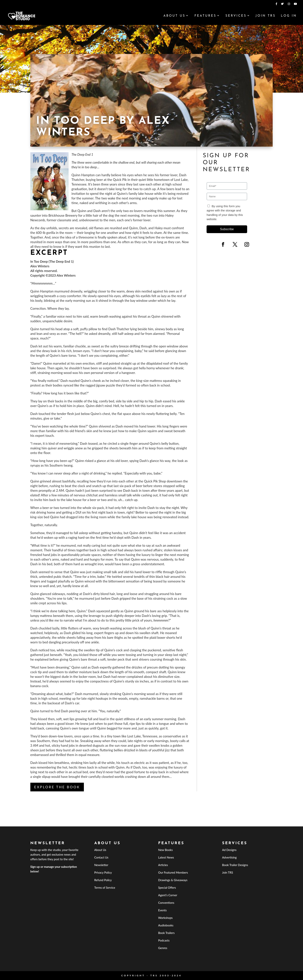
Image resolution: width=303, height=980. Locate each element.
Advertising (229, 857)
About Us (174, 16)
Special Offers (167, 888)
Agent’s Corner (168, 895)
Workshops (165, 918)
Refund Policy (103, 880)
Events (162, 910)
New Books (165, 850)
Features (205, 16)
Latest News (166, 857)
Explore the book (57, 787)
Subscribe (227, 229)
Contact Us (101, 857)
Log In (289, 16)
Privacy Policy (103, 872)
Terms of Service (105, 888)
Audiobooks (166, 925)
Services (236, 16)
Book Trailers (166, 933)
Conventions (166, 903)
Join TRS (266, 16)
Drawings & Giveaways (173, 880)
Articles (163, 865)
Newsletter (101, 865)
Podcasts (164, 940)
